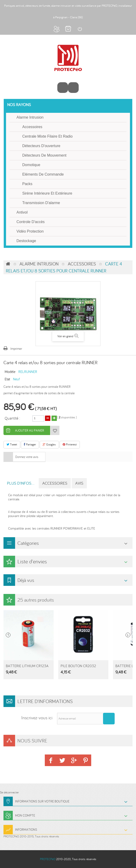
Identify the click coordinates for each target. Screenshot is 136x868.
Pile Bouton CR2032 (78, 666)
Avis (79, 483)
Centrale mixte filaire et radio (47, 136)
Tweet (12, 444)
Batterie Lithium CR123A (27, 666)
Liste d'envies (32, 561)
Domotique (31, 165)
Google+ (49, 444)
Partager (30, 444)
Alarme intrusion (30, 117)
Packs (27, 184)
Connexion (80, 29)
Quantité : (12, 418)
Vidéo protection (30, 231)
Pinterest (70, 444)
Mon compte (56, 29)
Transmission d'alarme (41, 203)
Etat (7, 379)
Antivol (22, 212)
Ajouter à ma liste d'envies (55, 430)
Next (128, 635)
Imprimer (16, 349)
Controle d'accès (31, 222)
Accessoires (32, 127)
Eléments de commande (43, 174)
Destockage (26, 241)
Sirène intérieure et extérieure (47, 193)
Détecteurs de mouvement (44, 155)
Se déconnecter (9, 792)
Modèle (10, 371)
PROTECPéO (48, 859)
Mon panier (68, 29)
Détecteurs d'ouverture (41, 146)
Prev (8, 635)
